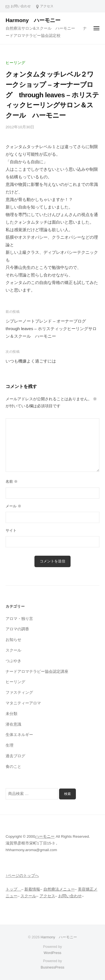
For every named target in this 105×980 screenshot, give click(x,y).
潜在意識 (13, 724)
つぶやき (13, 661)
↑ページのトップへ (22, 876)
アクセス (47, 6)
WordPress (53, 953)
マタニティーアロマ (23, 703)
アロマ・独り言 (19, 619)
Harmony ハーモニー (36, 20)
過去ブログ (15, 756)
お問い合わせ (21, 6)
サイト (11, 530)
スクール (13, 650)
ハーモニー (45, 836)
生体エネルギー (19, 735)
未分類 (11, 714)
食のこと (13, 767)
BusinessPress (52, 967)
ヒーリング (15, 63)
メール (13, 506)
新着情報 (32, 889)
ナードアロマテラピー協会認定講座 (37, 672)
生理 (10, 745)
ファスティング (19, 693)
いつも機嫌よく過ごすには (31, 361)
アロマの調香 (17, 629)
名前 (12, 481)
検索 (67, 794)
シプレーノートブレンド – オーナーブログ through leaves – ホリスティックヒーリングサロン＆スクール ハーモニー (51, 329)
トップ (13, 889)
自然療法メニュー (59, 889)
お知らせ (13, 640)
